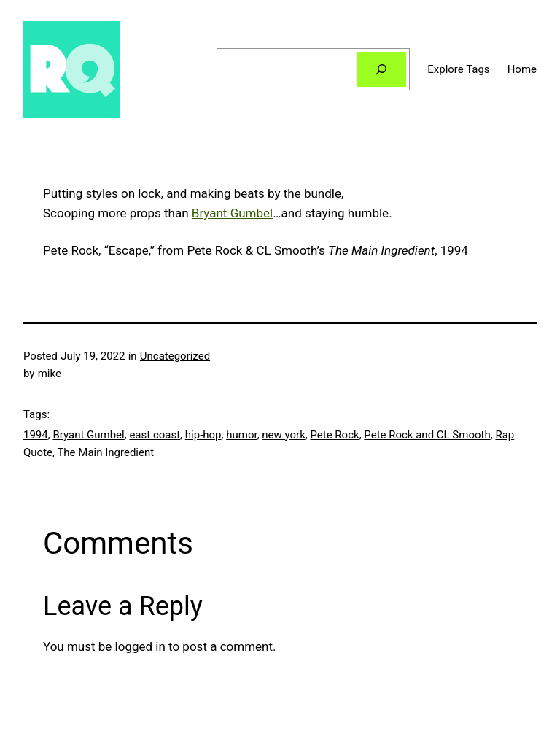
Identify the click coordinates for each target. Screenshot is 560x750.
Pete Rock (334, 435)
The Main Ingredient (105, 452)
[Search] (381, 69)
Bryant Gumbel (232, 213)
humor (241, 435)
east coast (155, 435)
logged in (140, 646)
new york (283, 435)
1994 (36, 435)
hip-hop (203, 435)
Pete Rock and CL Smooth (427, 435)
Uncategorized (175, 356)
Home (522, 69)
